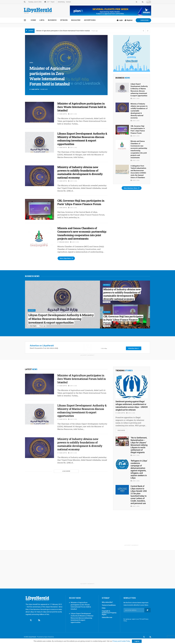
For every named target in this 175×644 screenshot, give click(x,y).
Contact (68, 2)
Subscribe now (107, 617)
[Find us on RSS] (39, 620)
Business (52, 20)
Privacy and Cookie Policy (121, 641)
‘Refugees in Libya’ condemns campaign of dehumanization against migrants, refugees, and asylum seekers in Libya (139, 469)
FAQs (104, 608)
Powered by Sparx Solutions (45, 637)
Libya (42, 20)
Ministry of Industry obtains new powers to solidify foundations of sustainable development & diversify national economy (80, 172)
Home (33, 20)
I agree (137, 641)
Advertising (61, 2)
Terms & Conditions (109, 605)
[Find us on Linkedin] (35, 620)
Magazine (76, 20)
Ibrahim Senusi (64, 242)
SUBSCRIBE (143, 20)
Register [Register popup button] (129, 20)
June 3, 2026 (131, 413)
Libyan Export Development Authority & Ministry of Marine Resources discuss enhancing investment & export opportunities (82, 139)
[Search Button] (25, 2)
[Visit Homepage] (38, 11)
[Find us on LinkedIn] (147, 637)
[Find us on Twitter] (31, 620)
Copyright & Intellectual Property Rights (109, 613)
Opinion (64, 20)
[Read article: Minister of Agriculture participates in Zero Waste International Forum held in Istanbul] (40, 112)
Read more (122, 430)
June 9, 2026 (72, 114)
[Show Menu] (25, 20)
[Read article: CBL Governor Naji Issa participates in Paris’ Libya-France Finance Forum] (40, 209)
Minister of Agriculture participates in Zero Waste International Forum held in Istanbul (63, 31)
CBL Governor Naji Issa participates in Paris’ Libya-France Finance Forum (81, 202)
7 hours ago (42, 326)
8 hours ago (107, 302)
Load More (66, 471)
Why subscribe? (107, 602)
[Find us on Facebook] (27, 620)
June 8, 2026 (135, 180)
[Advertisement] (132, 530)
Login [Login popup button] (120, 20)
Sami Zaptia (35, 89)
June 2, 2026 (135, 506)
